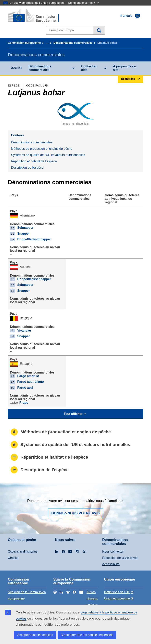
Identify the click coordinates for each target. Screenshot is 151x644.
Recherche (99, 30)
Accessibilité (111, 564)
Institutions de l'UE (117, 592)
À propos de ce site (124, 68)
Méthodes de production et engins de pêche (42, 149)
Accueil (17, 68)
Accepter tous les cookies (35, 635)
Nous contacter (113, 552)
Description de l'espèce (27, 168)
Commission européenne (24, 43)
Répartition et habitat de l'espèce (34, 161)
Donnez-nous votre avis (75, 513)
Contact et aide (89, 68)
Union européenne (117, 598)
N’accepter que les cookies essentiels (87, 635)
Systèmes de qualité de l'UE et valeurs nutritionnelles (48, 155)
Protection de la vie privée (120, 558)
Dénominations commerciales (73, 43)
